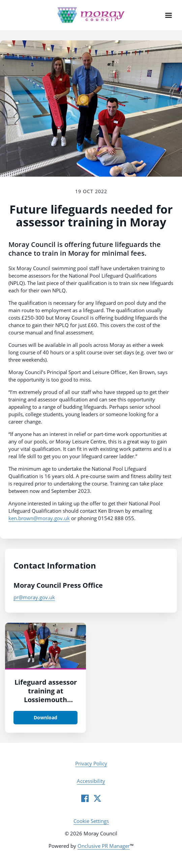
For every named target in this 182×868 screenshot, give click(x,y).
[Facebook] (85, 798)
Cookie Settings (91, 821)
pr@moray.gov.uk (34, 597)
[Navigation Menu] (169, 15)
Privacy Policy (91, 763)
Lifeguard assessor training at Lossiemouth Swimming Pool (46, 695)
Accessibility (91, 781)
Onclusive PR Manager (104, 846)
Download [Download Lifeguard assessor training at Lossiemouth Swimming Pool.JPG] (45, 717)
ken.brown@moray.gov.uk (39, 518)
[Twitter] (97, 798)
